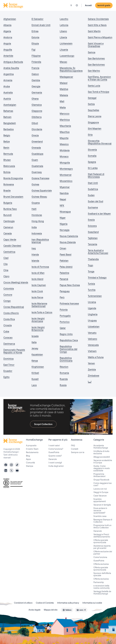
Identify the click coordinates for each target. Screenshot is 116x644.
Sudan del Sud (95, 201)
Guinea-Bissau (39, 197)
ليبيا (90, 382)
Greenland (37, 142)
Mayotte (64, 138)
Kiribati (35, 373)
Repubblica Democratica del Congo (68, 349)
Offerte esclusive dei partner (103, 553)
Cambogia (9, 221)
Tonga (91, 271)
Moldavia (65, 150)
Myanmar (65, 187)
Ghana (35, 99)
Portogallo (65, 316)
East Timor (9, 365)
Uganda (92, 308)
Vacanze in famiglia (102, 505)
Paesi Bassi (66, 255)
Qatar (63, 328)
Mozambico (66, 181)
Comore (8, 295)
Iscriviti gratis (104, 5)
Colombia (9, 289)
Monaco (64, 157)
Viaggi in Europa (101, 492)
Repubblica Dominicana (66, 359)
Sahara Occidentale (98, 19)
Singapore (93, 122)
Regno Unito (66, 334)
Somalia (92, 156)
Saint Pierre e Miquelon (100, 37)
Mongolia (65, 163)
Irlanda (35, 255)
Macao (63, 62)
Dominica (8, 359)
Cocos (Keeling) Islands (16, 282)
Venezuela (93, 345)
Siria (90, 135)
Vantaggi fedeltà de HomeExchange (102, 593)
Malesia (64, 95)
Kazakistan (37, 355)
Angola (7, 44)
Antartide (8, 56)
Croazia (8, 325)
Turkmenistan (95, 296)
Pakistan (64, 261)
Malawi (64, 83)
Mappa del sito (51, 610)
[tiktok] (17, 465)
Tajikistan (93, 238)
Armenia (8, 80)
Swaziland (93, 232)
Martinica (65, 120)
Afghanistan (10, 19)
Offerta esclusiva (101, 564)
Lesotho (64, 19)
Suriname (93, 208)
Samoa (92, 52)
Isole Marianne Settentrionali (39, 305)
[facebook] (6, 465)
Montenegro (66, 169)
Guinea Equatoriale (42, 191)
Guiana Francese (40, 178)
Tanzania (92, 244)
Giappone (37, 111)
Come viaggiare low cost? (103, 484)
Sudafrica (93, 189)
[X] (11, 470)
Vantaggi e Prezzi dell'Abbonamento (102, 536)
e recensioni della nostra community (101, 587)
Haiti (34, 209)
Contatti (75, 449)
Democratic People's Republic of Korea (14, 351)
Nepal (63, 199)
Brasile (7, 191)
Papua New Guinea (70, 285)
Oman (63, 248)
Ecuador (8, 371)
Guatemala (37, 166)
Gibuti (35, 123)
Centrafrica (9, 252)
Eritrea (35, 31)
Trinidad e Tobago (97, 278)
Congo (7, 301)
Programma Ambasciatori (99, 475)
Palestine (64, 273)
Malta (63, 107)
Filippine (36, 56)
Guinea (35, 184)
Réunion (64, 367)
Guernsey (37, 172)
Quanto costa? (55, 456)
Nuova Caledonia (69, 236)
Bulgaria (8, 203)
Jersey (35, 348)
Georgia (36, 86)
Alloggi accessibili (102, 457)
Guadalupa (37, 154)
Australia (8, 93)
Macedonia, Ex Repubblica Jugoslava (71, 69)
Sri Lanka (93, 168)
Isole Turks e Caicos (42, 312)
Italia (34, 342)
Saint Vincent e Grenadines (96, 45)
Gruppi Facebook (101, 480)
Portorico (65, 322)
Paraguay (65, 291)
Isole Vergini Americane (38, 320)
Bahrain (7, 117)
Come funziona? (56, 449)
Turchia (92, 290)
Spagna (92, 162)
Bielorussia (9, 166)
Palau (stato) (66, 267)
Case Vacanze (100, 496)
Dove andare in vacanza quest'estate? (100, 510)
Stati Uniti (93, 183)
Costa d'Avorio (11, 313)
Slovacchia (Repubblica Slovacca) (100, 142)
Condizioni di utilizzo (23, 603)
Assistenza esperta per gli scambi (102, 547)
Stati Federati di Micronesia (96, 176)
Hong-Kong (38, 221)
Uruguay (92, 321)
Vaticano (92, 339)
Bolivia (7, 172)
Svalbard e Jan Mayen (99, 214)
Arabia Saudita (11, 68)
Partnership (99, 582)
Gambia (36, 80)
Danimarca (9, 344)
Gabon (35, 74)
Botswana (9, 184)
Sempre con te (78, 452)
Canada (8, 233)
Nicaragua (65, 212)
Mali (62, 101)
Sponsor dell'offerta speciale (102, 574)
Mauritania (65, 126)
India (34, 227)
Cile (5, 264)
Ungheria (93, 314)
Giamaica (37, 105)
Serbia (91, 104)
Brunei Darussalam (13, 197)
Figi (33, 50)
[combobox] (67, 610)
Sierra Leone (95, 116)
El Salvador (37, 19)
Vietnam (92, 351)
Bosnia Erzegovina (13, 178)
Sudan (91, 195)
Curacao (8, 338)
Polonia (64, 310)
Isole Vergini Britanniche (38, 329)
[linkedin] (6, 470)
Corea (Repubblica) (14, 307)
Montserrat (66, 175)
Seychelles (93, 110)
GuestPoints (54, 452)
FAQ (73, 446)
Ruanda (64, 379)
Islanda (35, 261)
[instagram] (11, 465)
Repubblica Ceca (69, 340)
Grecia (35, 135)
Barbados (9, 129)
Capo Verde (10, 240)
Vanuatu (92, 333)
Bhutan (7, 160)
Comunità (30, 463)
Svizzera (92, 226)
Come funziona (100, 557)
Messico (64, 144)
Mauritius (65, 132)
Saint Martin (94, 31)
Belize (7, 142)
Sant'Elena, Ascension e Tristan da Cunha (99, 78)
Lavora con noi (100, 489)
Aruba (7, 86)
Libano (63, 31)
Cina (6, 270)
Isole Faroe (37, 297)
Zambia (92, 370)
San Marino (94, 71)
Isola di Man (38, 273)
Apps (28, 459)
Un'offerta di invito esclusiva (101, 452)
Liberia (63, 37)
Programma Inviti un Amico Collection (102, 526)
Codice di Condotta (45, 603)
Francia (35, 68)
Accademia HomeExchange (101, 447)
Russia (63, 385)
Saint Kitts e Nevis (97, 25)
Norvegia (65, 230)
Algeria (7, 31)
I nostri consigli (55, 463)
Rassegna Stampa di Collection (103, 521)
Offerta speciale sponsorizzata (101, 541)
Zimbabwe (93, 376)
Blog (28, 456)
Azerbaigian (10, 105)
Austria (7, 99)
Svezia (91, 220)
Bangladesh (10, 123)
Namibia (64, 193)
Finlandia (36, 62)
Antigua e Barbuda (13, 62)
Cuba (6, 331)
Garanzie (53, 459)
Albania (7, 25)
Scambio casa (100, 516)
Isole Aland (37, 279)
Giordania (37, 129)
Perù (62, 297)
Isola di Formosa (40, 267)
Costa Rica (9, 319)
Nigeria (64, 224)
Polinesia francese (69, 304)
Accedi (88, 5)
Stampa (30, 466)
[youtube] (17, 470)
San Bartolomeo (96, 58)
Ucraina (92, 302)
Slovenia (92, 150)
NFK (62, 206)
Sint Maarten (95, 129)
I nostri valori (54, 446)
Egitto (6, 377)
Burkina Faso (10, 209)
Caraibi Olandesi (12, 246)
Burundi (7, 215)
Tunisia (91, 284)
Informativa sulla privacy (68, 603)
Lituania (64, 50)
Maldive (64, 89)
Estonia (35, 37)
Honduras (37, 215)
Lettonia (64, 25)
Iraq (34, 248)
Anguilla (8, 50)
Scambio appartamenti (100, 500)
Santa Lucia (94, 86)
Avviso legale (34, 610)
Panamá (64, 279)
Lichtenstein (66, 44)
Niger (63, 218)
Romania (64, 373)
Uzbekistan (94, 327)
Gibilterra (37, 117)
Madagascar (66, 77)
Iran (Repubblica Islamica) (40, 241)
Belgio (7, 135)
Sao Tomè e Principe (98, 92)
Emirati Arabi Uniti (41, 25)
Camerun (8, 227)
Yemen (91, 363)
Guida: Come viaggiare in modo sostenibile (102, 468)
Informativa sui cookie (92, 603)
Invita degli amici (56, 466)
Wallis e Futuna (96, 357)
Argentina (9, 74)
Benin (6, 148)
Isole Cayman (39, 285)
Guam (35, 160)
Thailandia (93, 259)
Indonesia (37, 233)
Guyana (36, 203)
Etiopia (35, 44)
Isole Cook (37, 291)
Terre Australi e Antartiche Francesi (98, 252)
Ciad (6, 258)
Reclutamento (32, 452)
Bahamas (8, 111)
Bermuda (8, 154)
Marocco (65, 114)
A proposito (31, 446)
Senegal (92, 98)
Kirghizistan (38, 367)
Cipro (6, 276)
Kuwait (35, 379)
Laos (34, 385)
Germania (37, 93)
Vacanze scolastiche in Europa (103, 461)
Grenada (36, 148)
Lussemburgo (67, 56)
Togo (90, 265)
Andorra (8, 37)
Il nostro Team (32, 449)
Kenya (35, 361)
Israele (35, 336)
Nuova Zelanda (68, 242)
